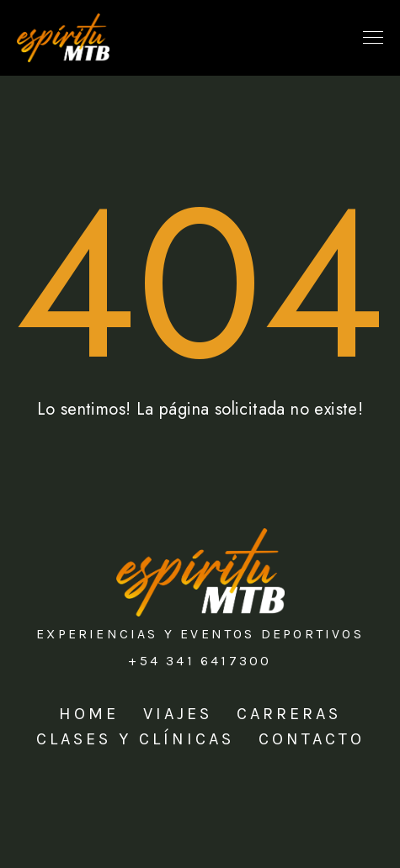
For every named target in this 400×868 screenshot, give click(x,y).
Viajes (178, 714)
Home (89, 714)
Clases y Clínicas (135, 739)
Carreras (289, 714)
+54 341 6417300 (200, 661)
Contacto (312, 739)
